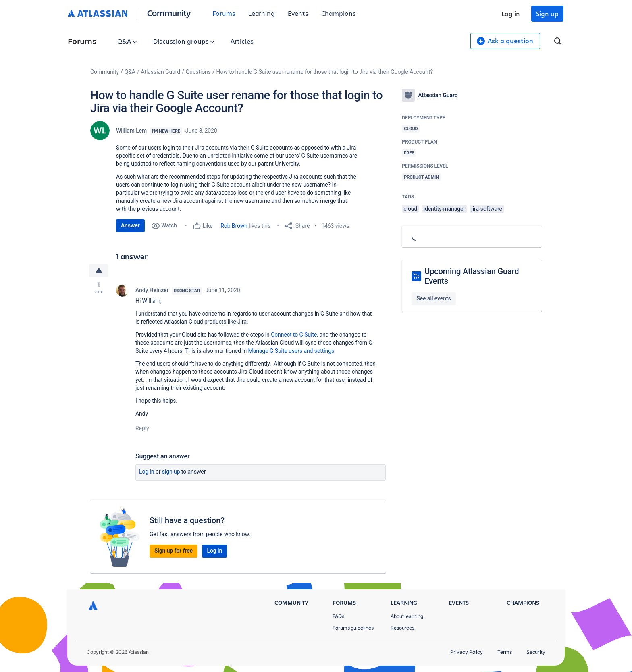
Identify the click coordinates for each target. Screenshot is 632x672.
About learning (407, 616)
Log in (511, 14)
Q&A (127, 41)
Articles (242, 41)
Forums (224, 13)
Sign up (547, 14)
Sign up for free (174, 551)
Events (298, 13)
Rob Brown (234, 226)
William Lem (131, 131)
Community (169, 13)
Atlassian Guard (161, 72)
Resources (402, 628)
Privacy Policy (467, 652)
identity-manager (444, 209)
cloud (410, 209)
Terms (505, 652)
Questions (198, 72)
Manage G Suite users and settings (291, 351)
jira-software (486, 209)
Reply (142, 428)
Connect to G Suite (294, 335)
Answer (130, 225)
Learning (262, 13)
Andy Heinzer (152, 290)
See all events (433, 298)
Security (536, 652)
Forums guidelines (353, 628)
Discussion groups (184, 41)
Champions (339, 13)
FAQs (338, 616)
